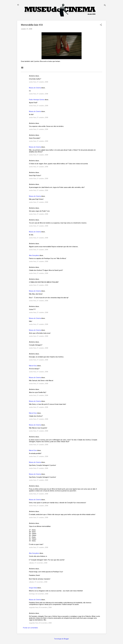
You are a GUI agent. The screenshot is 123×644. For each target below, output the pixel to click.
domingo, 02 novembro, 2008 (39, 594)
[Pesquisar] (105, 5)
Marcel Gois (33, 366)
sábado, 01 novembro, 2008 (38, 563)
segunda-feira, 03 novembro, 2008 (40, 607)
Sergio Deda (33, 588)
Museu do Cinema (35, 88)
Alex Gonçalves (34, 255)
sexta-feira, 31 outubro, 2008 (39, 82)
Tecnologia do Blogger (61, 639)
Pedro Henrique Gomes (37, 100)
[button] (101, 25)
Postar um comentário (30, 628)
